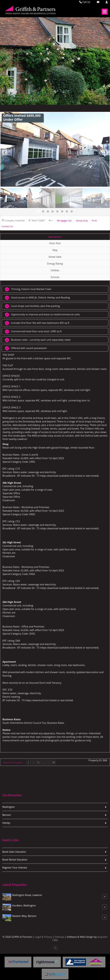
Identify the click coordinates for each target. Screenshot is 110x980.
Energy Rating (55, 264)
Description (55, 237)
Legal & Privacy (44, 937)
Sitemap (59, 937)
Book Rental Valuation (15, 860)
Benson (7, 815)
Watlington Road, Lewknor (27, 895)
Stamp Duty (82, 220)
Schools (55, 277)
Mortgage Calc (64, 220)
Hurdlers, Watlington (24, 906)
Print (94, 220)
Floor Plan (55, 243)
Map (55, 250)
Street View (55, 257)
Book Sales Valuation (14, 852)
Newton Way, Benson (24, 916)
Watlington (9, 807)
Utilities (55, 270)
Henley (6, 823)
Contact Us (7, 226)
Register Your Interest (15, 868)
